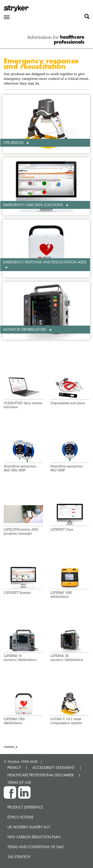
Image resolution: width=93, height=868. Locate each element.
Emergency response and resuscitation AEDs (45, 262)
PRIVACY (14, 768)
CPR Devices (14, 143)
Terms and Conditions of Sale (36, 847)
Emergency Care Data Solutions (34, 205)
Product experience (25, 807)
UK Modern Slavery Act (29, 827)
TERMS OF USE (19, 782)
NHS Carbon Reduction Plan (34, 837)
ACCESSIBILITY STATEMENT (54, 768)
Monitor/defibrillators (25, 329)
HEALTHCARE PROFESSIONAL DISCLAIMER (41, 775)
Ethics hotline (20, 817)
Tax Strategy (19, 857)
